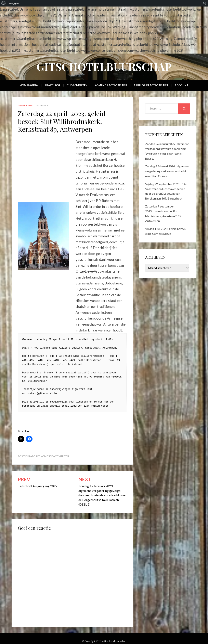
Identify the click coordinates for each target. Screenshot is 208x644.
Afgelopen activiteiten (151, 85)
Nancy (44, 105)
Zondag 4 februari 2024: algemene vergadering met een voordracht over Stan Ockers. (167, 171)
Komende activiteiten (111, 85)
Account (181, 85)
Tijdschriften (77, 85)
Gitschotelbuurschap (104, 66)
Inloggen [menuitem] (14, 3)
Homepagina (29, 85)
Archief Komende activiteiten (50, 456)
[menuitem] (4, 3)
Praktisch (52, 85)
